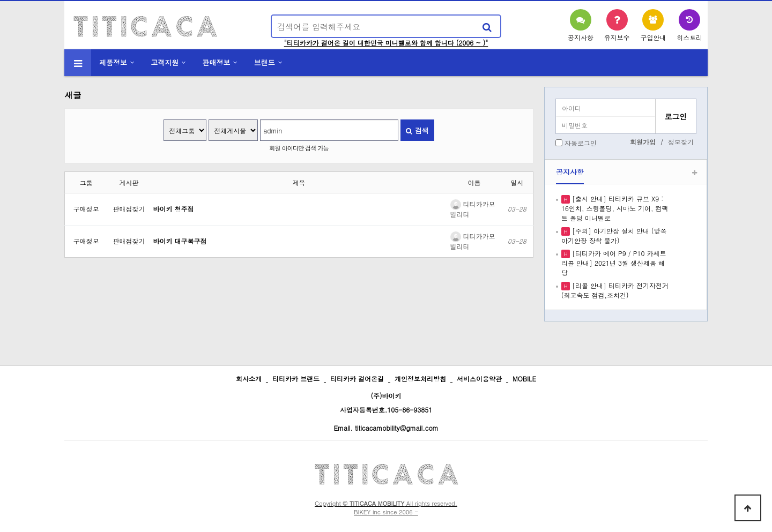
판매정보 (217, 62)
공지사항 (570, 172)
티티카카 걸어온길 (357, 379)
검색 (417, 130)
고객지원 (165, 62)
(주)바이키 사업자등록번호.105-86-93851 (386, 403)
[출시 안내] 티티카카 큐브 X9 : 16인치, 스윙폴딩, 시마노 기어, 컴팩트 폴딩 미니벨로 (615, 208)
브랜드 (265, 62)
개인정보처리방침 (420, 379)
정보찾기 (681, 142)
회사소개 (249, 379)
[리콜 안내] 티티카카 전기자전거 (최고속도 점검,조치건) (615, 290)
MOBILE (524, 379)
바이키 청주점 (174, 209)
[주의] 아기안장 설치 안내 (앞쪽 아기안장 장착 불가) (614, 235)
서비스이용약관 (479, 379)
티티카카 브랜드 (296, 379)
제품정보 (113, 62)
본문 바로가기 (0, 0)
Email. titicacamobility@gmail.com (386, 428)
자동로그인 (581, 143)
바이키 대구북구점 (180, 241)
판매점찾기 (129, 209)
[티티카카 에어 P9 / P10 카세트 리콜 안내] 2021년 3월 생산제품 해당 (614, 263)
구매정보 (86, 209)
